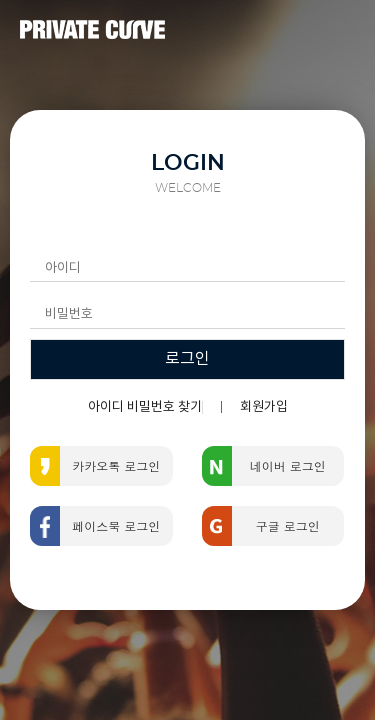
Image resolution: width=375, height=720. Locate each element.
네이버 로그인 (288, 465)
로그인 (187, 359)
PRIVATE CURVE (92, 30)
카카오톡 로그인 (116, 465)
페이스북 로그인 (116, 525)
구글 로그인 (288, 525)
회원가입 (264, 407)
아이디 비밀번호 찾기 (145, 407)
